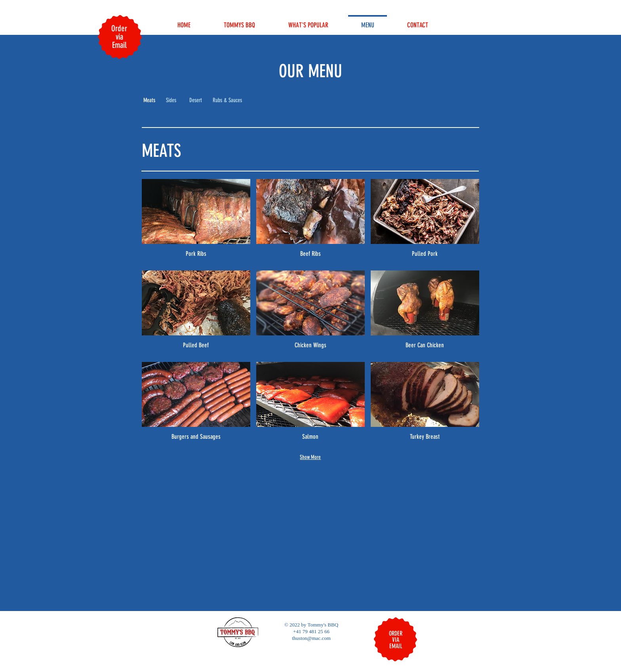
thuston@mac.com (311, 638)
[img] (196, 222)
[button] (149, 101)
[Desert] (196, 101)
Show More (310, 457)
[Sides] (171, 101)
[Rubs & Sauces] (227, 101)
